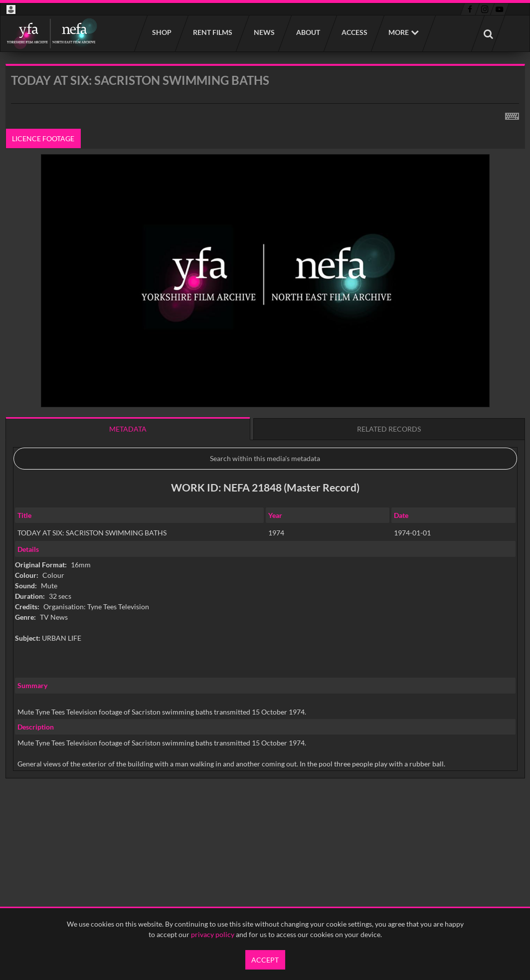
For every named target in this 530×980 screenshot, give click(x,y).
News (264, 32)
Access (354, 32)
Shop (161, 32)
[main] (265, 447)
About (308, 32)
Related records (389, 429)
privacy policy (213, 934)
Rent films (212, 32)
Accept (265, 960)
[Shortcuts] (512, 114)
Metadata (128, 429)
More (399, 32)
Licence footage (43, 138)
